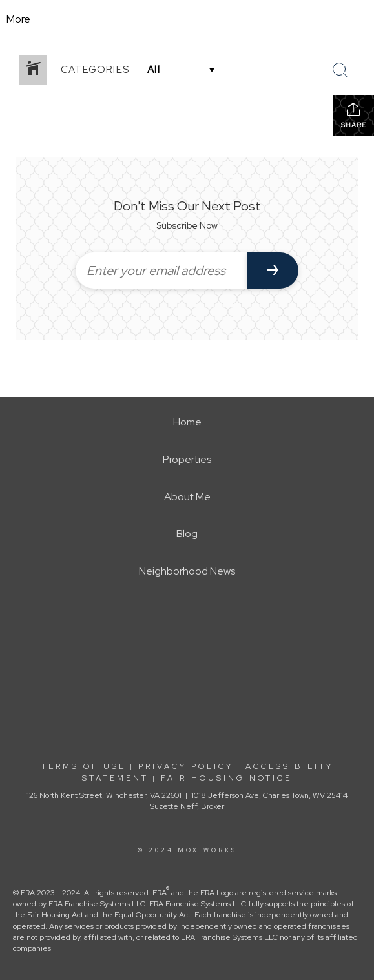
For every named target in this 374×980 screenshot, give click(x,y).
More (18, 19)
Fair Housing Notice (226, 778)
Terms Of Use (84, 766)
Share (354, 115)
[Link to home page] (187, 19)
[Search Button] (340, 70)
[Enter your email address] (161, 271)
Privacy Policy (186, 766)
